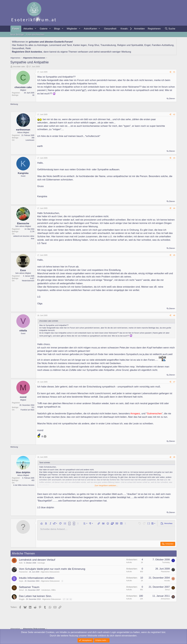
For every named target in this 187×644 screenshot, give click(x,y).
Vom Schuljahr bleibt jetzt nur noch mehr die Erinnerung (52, 569)
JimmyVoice (165, 599)
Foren (16, 29)
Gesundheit (110, 29)
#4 (174, 208)
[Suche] (170, 29)
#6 (174, 315)
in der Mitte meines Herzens (24, 485)
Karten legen (80, 45)
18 (67, 599)
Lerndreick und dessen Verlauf (37, 560)
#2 (174, 114)
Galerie (44, 29)
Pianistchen (23, 572)
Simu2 (21, 590)
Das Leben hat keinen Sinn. (35, 596)
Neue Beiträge (17, 34)
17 (64, 599)
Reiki (28, 48)
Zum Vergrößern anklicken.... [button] (106, 485)
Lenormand (55, 45)
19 (71, 599)
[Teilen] (170, 72)
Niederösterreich (28, 281)
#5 (174, 255)
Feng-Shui (94, 45)
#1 (174, 72)
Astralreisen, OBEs (48, 590)
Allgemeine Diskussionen (50, 572)
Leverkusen (30, 140)
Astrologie (42, 45)
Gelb (21, 563)
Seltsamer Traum (29, 587)
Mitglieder (72, 29)
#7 (174, 382)
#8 (174, 457)
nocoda (167, 581)
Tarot (69, 45)
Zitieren (172, 99)
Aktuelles (28, 29)
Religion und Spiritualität (130, 45)
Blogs (57, 29)
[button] (36, 29)
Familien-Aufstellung (163, 45)
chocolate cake (19, 67)
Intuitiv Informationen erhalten (37, 578)
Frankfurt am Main (27, 410)
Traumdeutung (108, 45)
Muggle (22, 599)
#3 (174, 158)
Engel (147, 45)
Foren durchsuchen (35, 34)
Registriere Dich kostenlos (27, 52)
